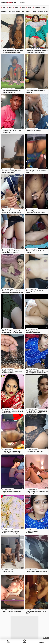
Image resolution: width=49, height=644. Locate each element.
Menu (45, 638)
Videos (24, 643)
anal (4, 7)
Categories (41, 643)
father (30, 7)
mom (10, 7)
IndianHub (8, 3)
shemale (37, 7)
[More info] (22, 47)
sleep (45, 7)
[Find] (47, 3)
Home (8, 643)
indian (17, 7)
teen (23, 7)
